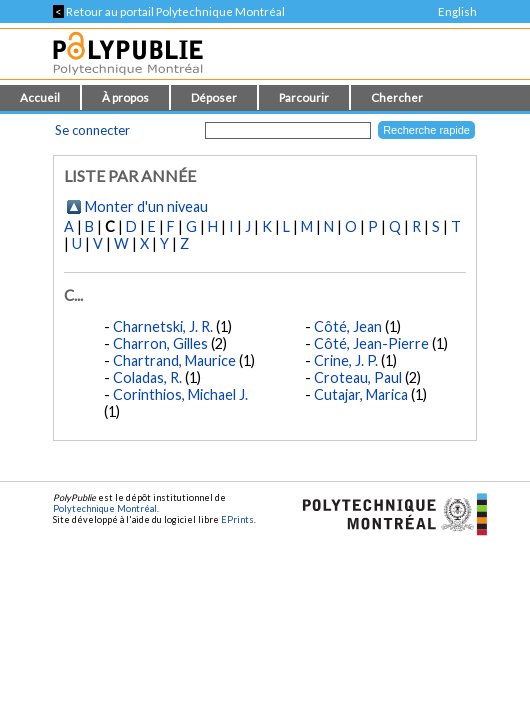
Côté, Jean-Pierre (371, 343)
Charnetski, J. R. (163, 326)
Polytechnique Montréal (105, 508)
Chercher (397, 97)
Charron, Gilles (160, 343)
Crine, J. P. (346, 360)
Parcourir (304, 97)
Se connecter (92, 130)
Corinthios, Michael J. (180, 394)
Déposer (214, 97)
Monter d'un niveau (146, 206)
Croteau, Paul (358, 377)
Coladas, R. (147, 377)
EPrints (237, 519)
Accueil (40, 97)
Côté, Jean (348, 326)
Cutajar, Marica (361, 394)
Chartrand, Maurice (174, 360)
